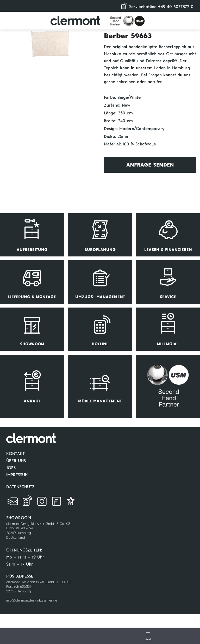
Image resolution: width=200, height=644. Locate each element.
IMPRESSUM (17, 475)
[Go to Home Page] (52, 643)
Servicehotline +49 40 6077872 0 (156, 5)
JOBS (11, 468)
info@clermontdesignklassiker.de (32, 600)
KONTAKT (15, 454)
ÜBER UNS (16, 461)
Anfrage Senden (150, 165)
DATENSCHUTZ (20, 487)
